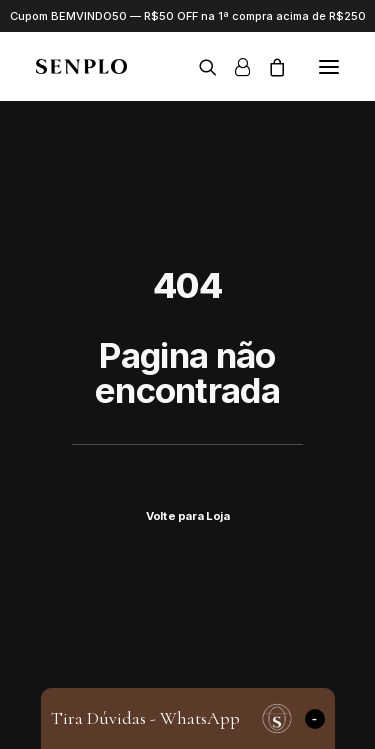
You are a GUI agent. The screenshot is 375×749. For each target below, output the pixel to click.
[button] (329, 66)
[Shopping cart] (268, 67)
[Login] (233, 67)
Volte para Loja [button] (187, 515)
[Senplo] (81, 66)
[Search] (199, 67)
